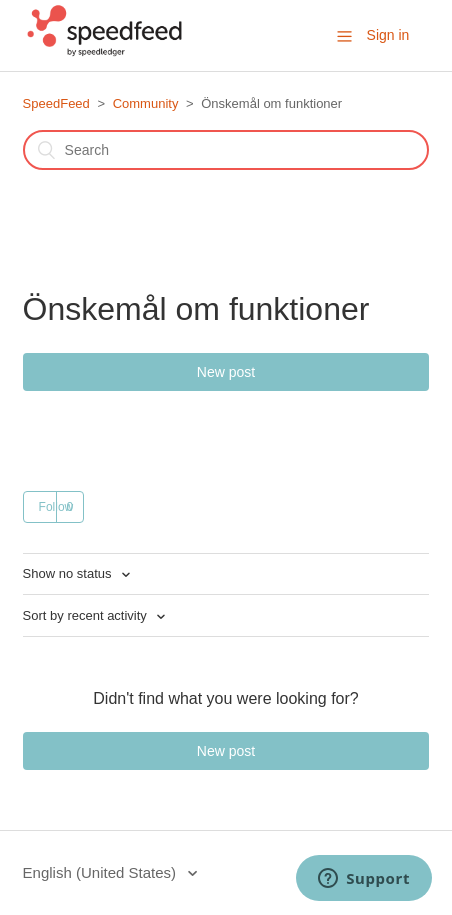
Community (146, 103)
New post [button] (226, 372)
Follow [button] (56, 507)
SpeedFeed (56, 103)
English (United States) (102, 872)
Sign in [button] (388, 35)
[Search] (226, 150)
